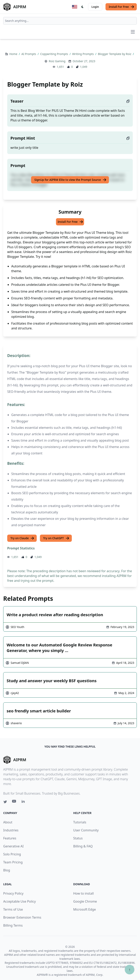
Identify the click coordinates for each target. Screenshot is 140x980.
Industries (11, 830)
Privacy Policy (13, 893)
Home (14, 54)
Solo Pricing (12, 854)
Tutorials (80, 822)
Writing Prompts (83, 54)
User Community (86, 830)
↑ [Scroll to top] (130, 969)
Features (10, 838)
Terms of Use (13, 909)
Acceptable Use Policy (19, 901)
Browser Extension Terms (22, 917)
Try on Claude (22, 538)
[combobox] (70, 21)
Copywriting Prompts (55, 54)
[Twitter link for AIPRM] (5, 802)
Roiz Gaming (57, 61)
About (8, 822)
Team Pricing (13, 862)
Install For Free (122, 7)
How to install (83, 893)
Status (78, 838)
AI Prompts (29, 54)
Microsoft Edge (85, 909)
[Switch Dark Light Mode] (83, 7)
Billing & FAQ (83, 846)
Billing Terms (13, 925)
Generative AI (13, 846)
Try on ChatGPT (56, 538)
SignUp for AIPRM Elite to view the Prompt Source (70, 180)
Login (95, 7)
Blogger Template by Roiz (115, 54)
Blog (7, 870)
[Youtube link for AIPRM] (14, 802)
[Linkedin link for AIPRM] (24, 802)
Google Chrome (85, 901)
